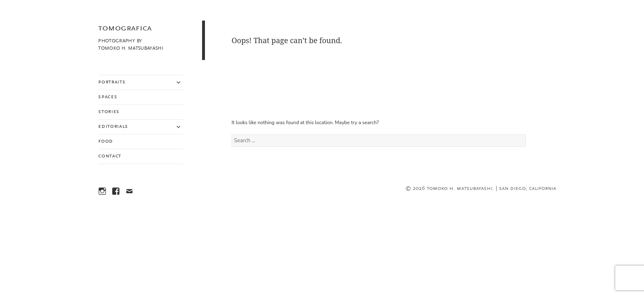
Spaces (108, 97)
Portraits (112, 82)
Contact (110, 156)
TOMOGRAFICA (125, 28)
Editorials (113, 127)
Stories (109, 112)
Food (106, 141)
